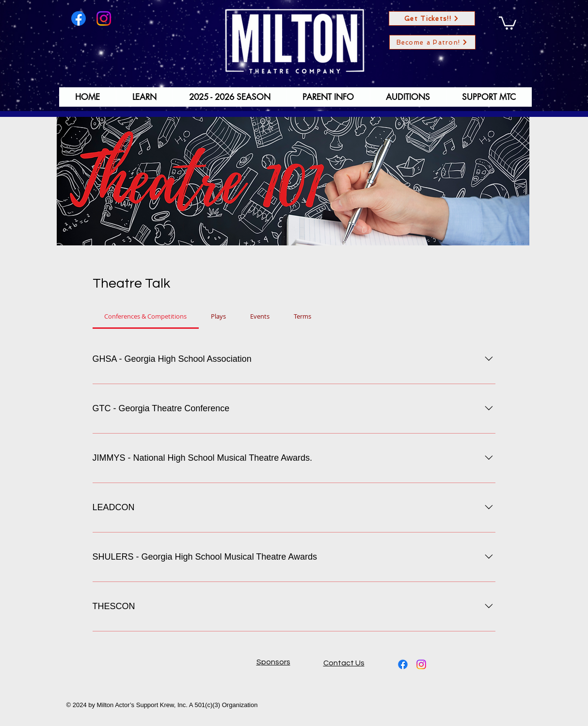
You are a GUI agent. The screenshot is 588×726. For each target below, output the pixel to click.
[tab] (146, 316)
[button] (508, 22)
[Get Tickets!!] (432, 18)
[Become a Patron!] (432, 42)
